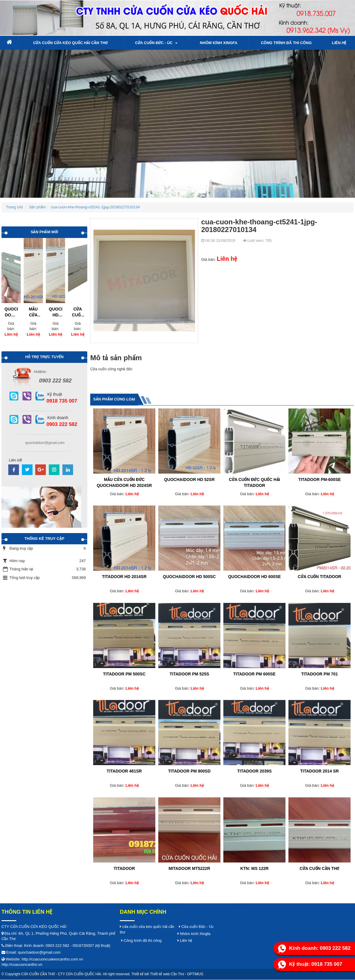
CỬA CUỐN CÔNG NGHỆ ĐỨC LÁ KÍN (78, 312)
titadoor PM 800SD (189, 771)
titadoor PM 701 (319, 674)
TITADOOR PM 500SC (124, 674)
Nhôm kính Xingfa (219, 43)
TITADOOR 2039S (254, 771)
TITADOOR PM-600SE (319, 479)
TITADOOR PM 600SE (255, 674)
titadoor (124, 868)
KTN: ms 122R (254, 868)
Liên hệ (339, 43)
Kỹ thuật (55, 394)
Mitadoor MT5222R (189, 868)
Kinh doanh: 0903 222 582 (314, 949)
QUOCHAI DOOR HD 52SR (11, 312)
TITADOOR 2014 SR (319, 771)
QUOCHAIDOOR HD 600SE (254, 577)
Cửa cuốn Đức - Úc (156, 43)
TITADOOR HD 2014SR (124, 577)
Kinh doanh (58, 418)
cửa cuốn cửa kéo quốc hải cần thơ (70, 43)
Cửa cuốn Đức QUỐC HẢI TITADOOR (255, 482)
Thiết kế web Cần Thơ (167, 974)
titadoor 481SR (124, 771)
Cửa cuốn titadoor (320, 577)
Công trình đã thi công (286, 43)
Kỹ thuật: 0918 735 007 (310, 965)
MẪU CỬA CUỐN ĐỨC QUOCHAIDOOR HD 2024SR (124, 482)
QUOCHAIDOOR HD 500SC (189, 577)
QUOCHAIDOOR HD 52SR (189, 479)
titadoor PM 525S (189, 674)
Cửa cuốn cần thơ (320, 868)
